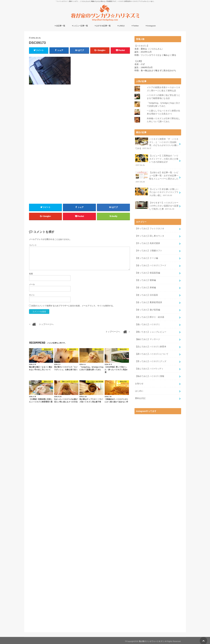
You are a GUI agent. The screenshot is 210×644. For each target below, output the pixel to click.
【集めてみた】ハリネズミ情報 (150, 375)
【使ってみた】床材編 (145, 287)
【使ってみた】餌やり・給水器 (150, 316)
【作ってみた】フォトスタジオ (150, 228)
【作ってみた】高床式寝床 (148, 243)
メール (32, 284)
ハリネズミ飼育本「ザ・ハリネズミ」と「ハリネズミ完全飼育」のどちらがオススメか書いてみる (157, 143)
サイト (32, 295)
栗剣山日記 (140, 397)
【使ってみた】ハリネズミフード (151, 265)
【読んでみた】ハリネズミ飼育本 (151, 345)
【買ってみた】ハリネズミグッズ (151, 360)
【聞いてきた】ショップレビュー (151, 331)
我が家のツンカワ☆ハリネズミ (151, 640)
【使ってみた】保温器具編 (148, 272)
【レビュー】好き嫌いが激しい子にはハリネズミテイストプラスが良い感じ (157, 192)
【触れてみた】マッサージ (148, 338)
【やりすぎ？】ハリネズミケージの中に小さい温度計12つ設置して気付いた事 (157, 205)
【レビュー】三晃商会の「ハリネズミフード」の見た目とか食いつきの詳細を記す (157, 160)
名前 (31, 274)
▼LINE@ (121, 26)
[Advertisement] (80, 112)
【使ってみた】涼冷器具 (147, 294)
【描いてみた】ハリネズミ (148, 323)
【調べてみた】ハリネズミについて (152, 353)
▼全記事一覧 (60, 26)
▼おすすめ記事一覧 (103, 26)
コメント (33, 245)
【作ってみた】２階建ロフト (149, 250)
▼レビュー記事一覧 (80, 26)
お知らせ (139, 382)
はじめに (139, 389)
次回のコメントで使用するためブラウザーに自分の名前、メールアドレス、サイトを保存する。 (73, 306)
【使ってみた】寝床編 (145, 279)
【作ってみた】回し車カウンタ (150, 235)
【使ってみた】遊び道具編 (148, 309)
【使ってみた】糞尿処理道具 (149, 301)
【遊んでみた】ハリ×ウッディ (149, 367)
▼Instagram (151, 26)
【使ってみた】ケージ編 (147, 257)
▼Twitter (135, 26)
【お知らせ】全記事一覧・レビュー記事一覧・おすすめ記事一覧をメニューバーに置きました (157, 177)
